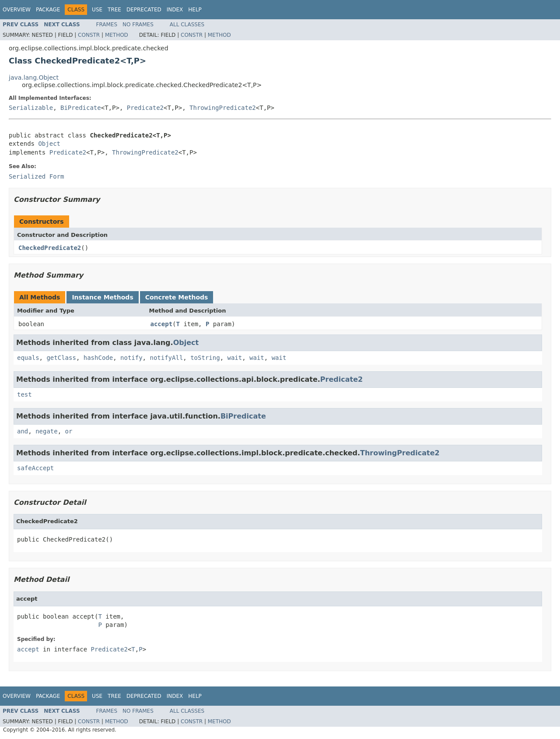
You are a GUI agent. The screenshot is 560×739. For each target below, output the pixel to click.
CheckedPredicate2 (50, 248)
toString (205, 358)
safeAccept (35, 468)
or (69, 431)
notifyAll (166, 358)
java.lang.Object (34, 77)
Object (49, 144)
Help (195, 10)
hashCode (98, 358)
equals (28, 358)
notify (131, 358)
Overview (17, 10)
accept (162, 324)
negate (47, 431)
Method (117, 35)
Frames (107, 25)
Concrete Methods (177, 297)
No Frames (138, 25)
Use (97, 10)
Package (48, 10)
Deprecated (144, 10)
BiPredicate (81, 108)
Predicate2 (145, 108)
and (23, 431)
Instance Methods (102, 297)
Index (175, 10)
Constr (89, 35)
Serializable (31, 108)
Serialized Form (36, 176)
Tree (114, 10)
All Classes (187, 25)
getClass (61, 358)
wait (234, 358)
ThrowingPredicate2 (223, 108)
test (24, 394)
